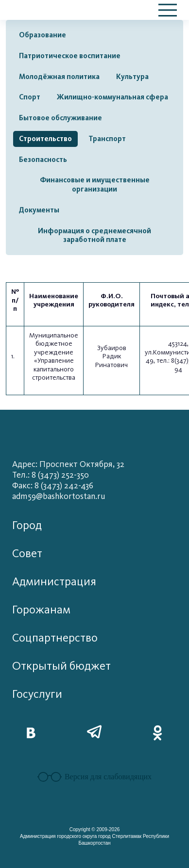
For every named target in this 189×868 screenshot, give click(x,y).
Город (27, 525)
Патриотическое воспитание (70, 56)
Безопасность (43, 160)
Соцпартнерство (55, 638)
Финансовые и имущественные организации (95, 185)
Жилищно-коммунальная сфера (112, 97)
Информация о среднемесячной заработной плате (94, 235)
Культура (132, 77)
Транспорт (107, 139)
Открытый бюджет (61, 666)
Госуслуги (37, 694)
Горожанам (41, 610)
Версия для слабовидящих (94, 777)
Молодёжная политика (59, 77)
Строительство (45, 139)
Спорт (30, 97)
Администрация (54, 582)
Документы (39, 210)
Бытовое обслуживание (60, 118)
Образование (43, 35)
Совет (27, 554)
